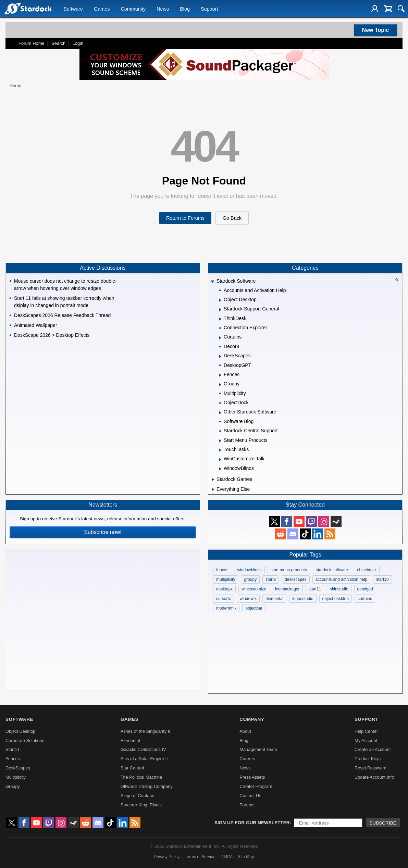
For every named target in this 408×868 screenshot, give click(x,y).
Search (58, 43)
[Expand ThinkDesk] (220, 319)
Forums (247, 805)
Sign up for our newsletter (252, 823)
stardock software (332, 570)
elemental (274, 599)
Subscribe (383, 823)
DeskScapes (18, 768)
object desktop (336, 599)
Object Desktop (21, 731)
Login (78, 43)
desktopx (224, 589)
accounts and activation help (341, 579)
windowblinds (249, 570)
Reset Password (370, 768)
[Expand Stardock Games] (213, 480)
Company (252, 719)
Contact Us (250, 796)
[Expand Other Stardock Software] (220, 413)
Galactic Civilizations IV (143, 749)
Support (209, 9)
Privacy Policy (167, 857)
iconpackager (287, 589)
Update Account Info (374, 777)
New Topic (376, 30)
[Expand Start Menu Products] (220, 441)
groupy (250, 579)
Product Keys (368, 759)
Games (102, 9)
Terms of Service (200, 857)
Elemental (130, 741)
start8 (271, 579)
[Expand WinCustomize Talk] (220, 460)
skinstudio (339, 589)
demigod (365, 589)
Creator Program (256, 786)
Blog (185, 9)
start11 (315, 589)
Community (133, 9)
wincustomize (254, 589)
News (163, 9)
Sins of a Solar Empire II (144, 759)
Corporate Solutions (25, 741)
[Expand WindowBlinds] (220, 469)
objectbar (254, 608)
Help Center (366, 731)
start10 (382, 579)
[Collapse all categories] (397, 280)
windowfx (248, 599)
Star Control (132, 768)
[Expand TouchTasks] (220, 450)
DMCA (227, 857)
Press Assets (252, 777)
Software (73, 9)
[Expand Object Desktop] (220, 300)
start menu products (289, 570)
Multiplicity (16, 777)
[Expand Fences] (220, 375)
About (245, 731)
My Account (366, 741)
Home (15, 86)
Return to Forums (185, 218)
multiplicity (226, 579)
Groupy (13, 786)
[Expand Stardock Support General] (220, 310)
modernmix (226, 608)
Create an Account (373, 749)
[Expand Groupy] (220, 385)
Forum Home (32, 43)
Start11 (13, 749)
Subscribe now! (103, 532)
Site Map (246, 857)
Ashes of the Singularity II (145, 731)
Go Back (232, 218)
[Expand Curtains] (220, 338)
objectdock (367, 570)
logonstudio (303, 599)
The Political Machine (141, 777)
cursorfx (224, 599)
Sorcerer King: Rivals (141, 805)
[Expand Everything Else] (213, 489)
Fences (13, 759)
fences (222, 570)
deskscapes (295, 579)
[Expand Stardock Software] (212, 282)
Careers (247, 759)
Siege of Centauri (138, 796)
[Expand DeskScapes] (220, 356)
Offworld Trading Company (147, 786)
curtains (365, 599)
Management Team (258, 749)
